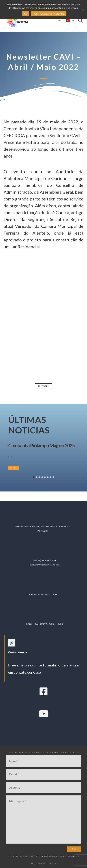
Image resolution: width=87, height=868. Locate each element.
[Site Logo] (17, 20)
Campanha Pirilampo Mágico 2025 (41, 445)
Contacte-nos (18, 652)
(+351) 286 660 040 (47, 560)
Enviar (74, 849)
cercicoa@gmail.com (40, 594)
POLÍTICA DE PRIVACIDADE (49, 14)
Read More (14, 468)
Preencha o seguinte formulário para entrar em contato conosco (44, 669)
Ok (26, 14)
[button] (59, 20)
